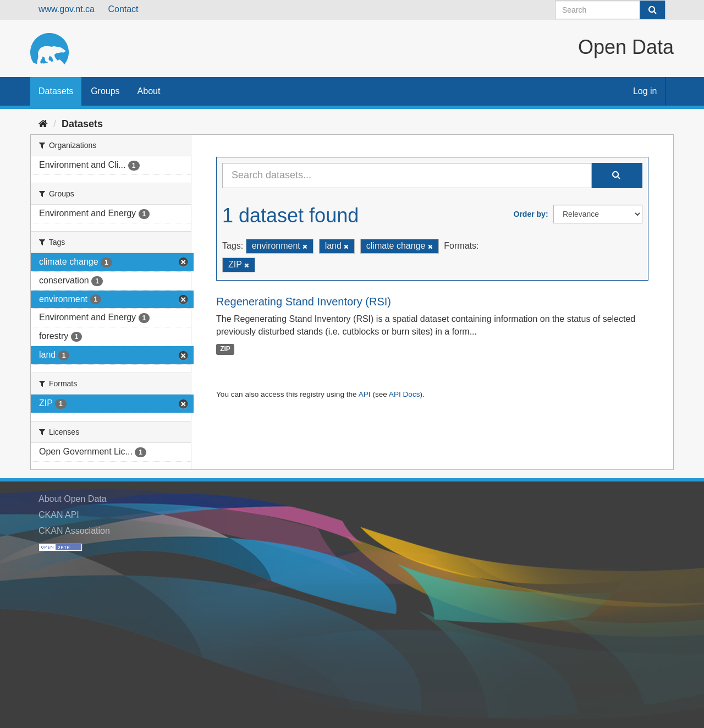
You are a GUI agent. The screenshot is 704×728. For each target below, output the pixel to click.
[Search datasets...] (407, 176)
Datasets (56, 91)
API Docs (405, 394)
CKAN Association (74, 531)
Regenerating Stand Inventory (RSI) (304, 302)
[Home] (43, 124)
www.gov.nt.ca (67, 9)
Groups (105, 91)
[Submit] (652, 10)
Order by (530, 214)
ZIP (225, 349)
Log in (645, 91)
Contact (123, 9)
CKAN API (59, 515)
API (365, 394)
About (149, 91)
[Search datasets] (610, 10)
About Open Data (73, 499)
